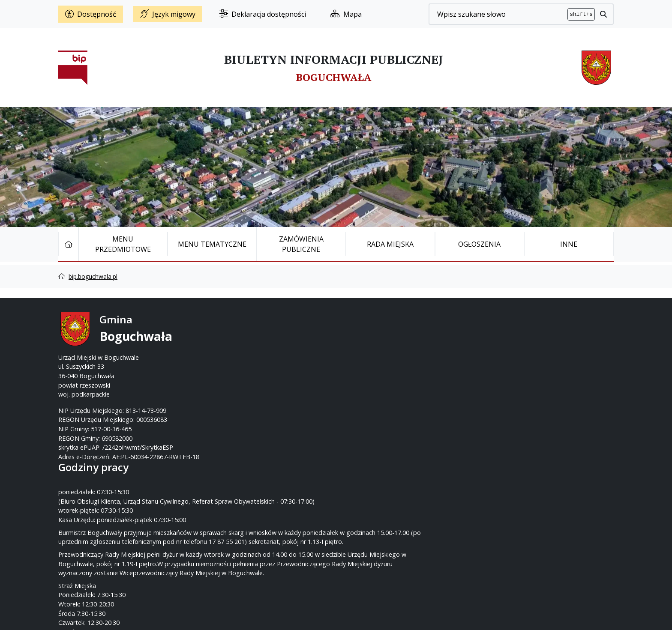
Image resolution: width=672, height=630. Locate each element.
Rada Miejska (390, 244)
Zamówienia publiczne (301, 244)
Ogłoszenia (479, 244)
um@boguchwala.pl (389, 357)
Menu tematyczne (212, 244)
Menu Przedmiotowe (123, 244)
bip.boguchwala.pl (93, 276)
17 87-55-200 (370, 339)
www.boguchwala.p (369, 366)
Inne (569, 244)
